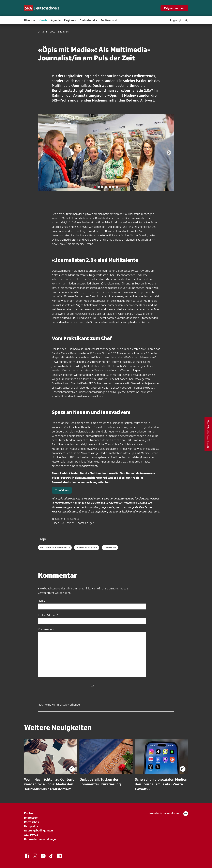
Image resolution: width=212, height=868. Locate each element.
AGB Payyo (31, 835)
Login (176, 20)
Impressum (31, 818)
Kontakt (29, 813)
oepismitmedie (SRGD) (87, 548)
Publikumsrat (109, 20)
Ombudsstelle (88, 20)
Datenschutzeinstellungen (41, 839)
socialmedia (110, 548)
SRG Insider (64, 32)
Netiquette (31, 826)
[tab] (95, 187)
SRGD (52, 32)
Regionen (70, 20)
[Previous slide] (43, 153)
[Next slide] (169, 153)
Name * (42, 601)
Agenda (56, 20)
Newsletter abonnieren (169, 814)
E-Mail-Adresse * (48, 615)
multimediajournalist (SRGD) (55, 548)
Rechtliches (31, 822)
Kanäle (43, 20)
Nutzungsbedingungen (38, 830)
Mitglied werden (174, 8)
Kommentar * (46, 629)
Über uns (30, 20)
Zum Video (62, 490)
